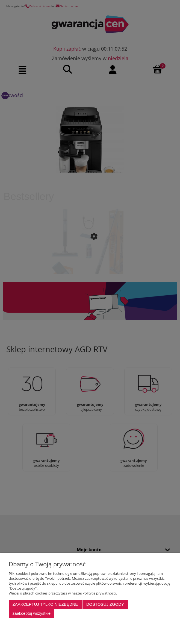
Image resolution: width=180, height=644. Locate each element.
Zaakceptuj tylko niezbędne (45, 604)
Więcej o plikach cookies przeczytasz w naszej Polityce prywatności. (63, 593)
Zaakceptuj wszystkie (32, 613)
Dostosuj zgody (105, 604)
